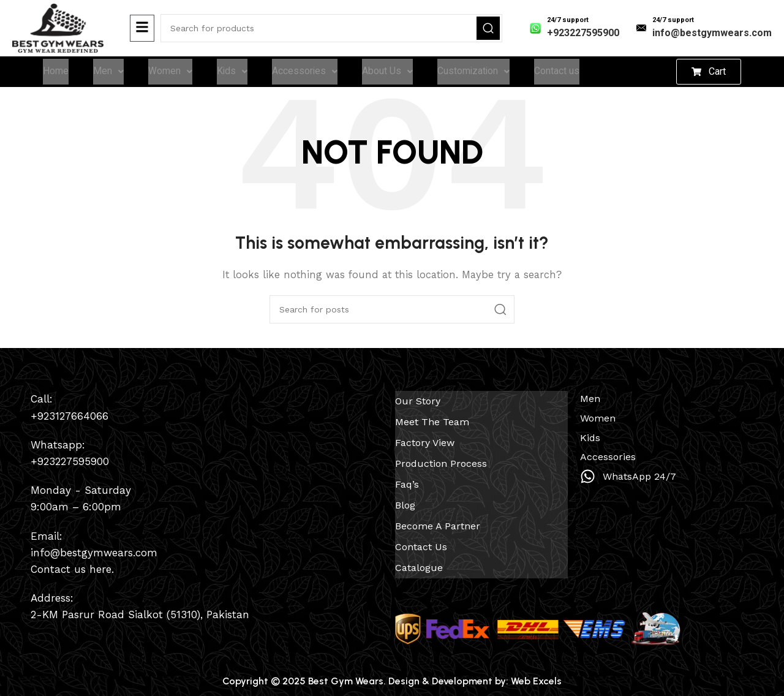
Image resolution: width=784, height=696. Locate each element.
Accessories (306, 73)
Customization (475, 73)
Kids (232, 73)
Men (108, 73)
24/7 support (568, 20)
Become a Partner (438, 520)
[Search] (331, 28)
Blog (405, 501)
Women (170, 73)
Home (56, 73)
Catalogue (419, 560)
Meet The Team (432, 422)
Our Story (418, 403)
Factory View (425, 442)
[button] (709, 73)
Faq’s (407, 481)
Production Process (441, 462)
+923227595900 (583, 33)
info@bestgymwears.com (712, 33)
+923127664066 (70, 418)
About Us (389, 73)
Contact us (559, 73)
